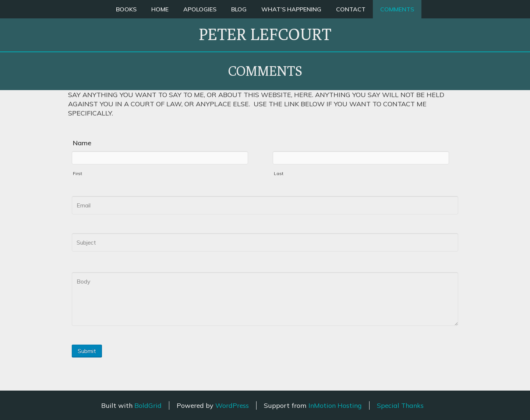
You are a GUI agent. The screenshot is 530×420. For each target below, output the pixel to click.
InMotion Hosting (335, 405)
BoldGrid (148, 405)
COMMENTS (397, 9)
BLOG (239, 9)
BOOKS (126, 9)
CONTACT (351, 9)
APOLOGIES (200, 9)
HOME (160, 9)
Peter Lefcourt (265, 34)
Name (82, 143)
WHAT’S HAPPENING (291, 9)
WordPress (232, 405)
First (77, 173)
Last (279, 173)
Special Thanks (400, 405)
